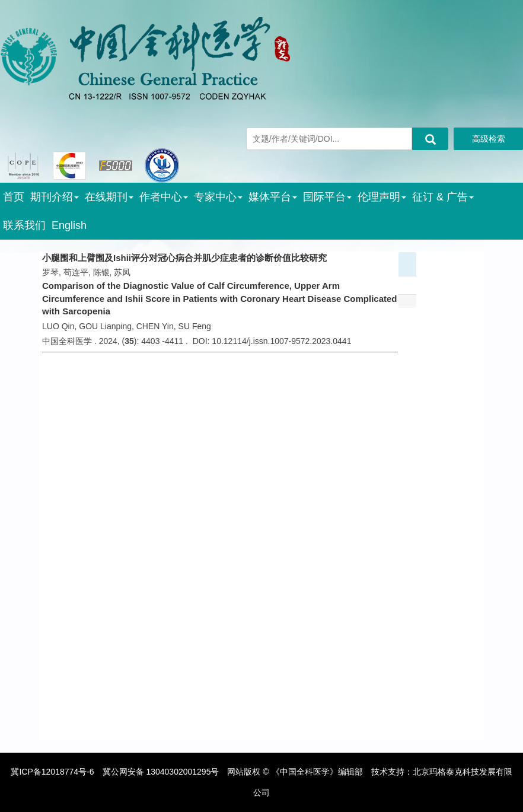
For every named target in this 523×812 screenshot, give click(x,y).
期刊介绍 (55, 197)
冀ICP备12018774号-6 (52, 772)
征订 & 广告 (443, 197)
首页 (14, 197)
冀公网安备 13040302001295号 (161, 772)
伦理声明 (382, 197)
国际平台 (327, 197)
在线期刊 (109, 197)
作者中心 (164, 197)
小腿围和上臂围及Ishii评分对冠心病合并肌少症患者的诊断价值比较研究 (184, 258)
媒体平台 (273, 197)
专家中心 (218, 197)
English (69, 225)
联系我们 (24, 225)
